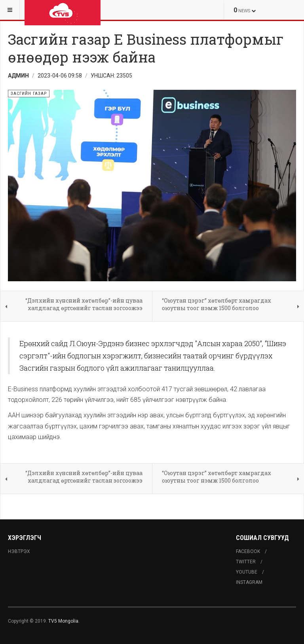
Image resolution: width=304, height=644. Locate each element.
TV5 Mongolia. (64, 621)
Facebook (248, 551)
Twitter (246, 562)
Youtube (247, 572)
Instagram (249, 582)
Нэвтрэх (19, 551)
